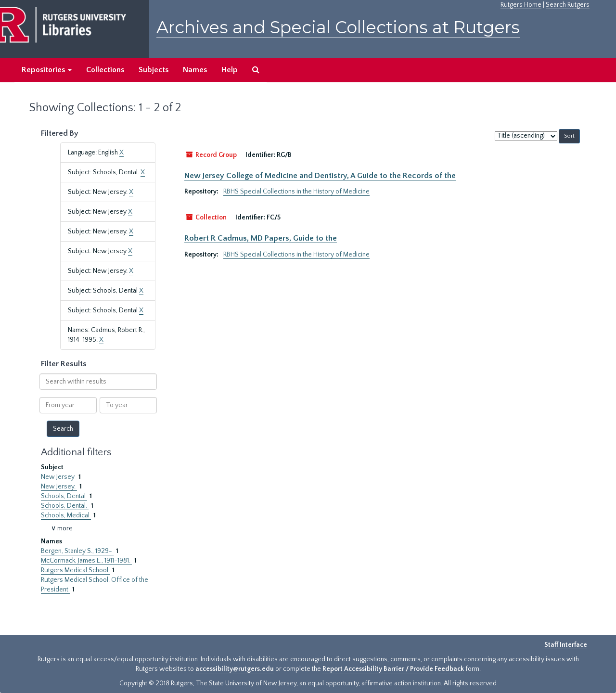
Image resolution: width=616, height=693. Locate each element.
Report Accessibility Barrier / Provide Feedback (393, 669)
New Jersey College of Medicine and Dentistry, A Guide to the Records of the (320, 176)
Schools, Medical (66, 515)
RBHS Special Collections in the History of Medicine (296, 192)
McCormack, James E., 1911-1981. (86, 561)
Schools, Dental (64, 496)
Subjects (154, 70)
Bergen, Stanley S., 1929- (77, 551)
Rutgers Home (521, 5)
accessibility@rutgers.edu (235, 669)
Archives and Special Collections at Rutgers (338, 27)
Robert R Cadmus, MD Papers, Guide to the (261, 238)
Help (230, 70)
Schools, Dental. (65, 506)
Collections (105, 70)
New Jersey (58, 477)
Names (195, 70)
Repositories (47, 70)
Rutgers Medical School (75, 570)
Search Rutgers (568, 5)
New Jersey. (59, 487)
